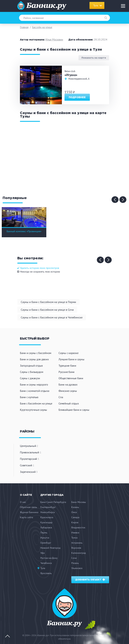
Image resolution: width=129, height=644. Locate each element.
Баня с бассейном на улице (36, 403)
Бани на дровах (68, 384)
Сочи (74, 558)
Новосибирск (48, 512)
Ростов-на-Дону (49, 558)
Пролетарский (30, 459)
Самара (75, 517)
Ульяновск (77, 568)
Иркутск (45, 538)
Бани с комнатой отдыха (35, 391)
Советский (27, 465)
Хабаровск (46, 527)
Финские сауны (68, 391)
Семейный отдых (69, 403)
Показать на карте (94, 58)
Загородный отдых (31, 366)
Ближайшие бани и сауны (74, 410)
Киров (75, 522)
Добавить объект (90, 580)
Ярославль (46, 573)
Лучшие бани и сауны (71, 359)
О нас (23, 502)
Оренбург (46, 543)
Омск (74, 512)
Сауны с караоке (68, 353)
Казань (75, 507)
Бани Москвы (79, 502)
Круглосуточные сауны (33, 410)
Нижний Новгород (50, 548)
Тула (43, 568)
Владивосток (78, 527)
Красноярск (47, 517)
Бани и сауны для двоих (34, 359)
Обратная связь (28, 507)
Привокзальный (31, 452)
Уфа (42, 553)
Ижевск (75, 533)
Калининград (79, 553)
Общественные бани (71, 378)
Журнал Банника (29, 512)
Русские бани (67, 372)
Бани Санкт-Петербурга (53, 502)
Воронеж (76, 548)
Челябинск (46, 563)
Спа (61, 397)
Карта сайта (26, 517)
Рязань (75, 563)
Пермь (44, 533)
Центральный (29, 446)
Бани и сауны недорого (34, 384)
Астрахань (77, 543)
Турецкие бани (67, 366)
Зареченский (29, 472)
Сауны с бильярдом (32, 372)
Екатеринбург (48, 507)
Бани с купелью (29, 397)
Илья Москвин (54, 39)
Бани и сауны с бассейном (36, 353)
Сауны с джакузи (30, 378)
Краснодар (46, 522)
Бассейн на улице (42, 27)
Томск (74, 538)
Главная (24, 27)
